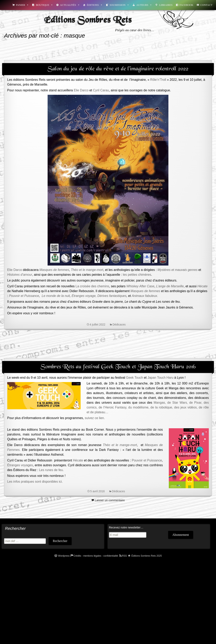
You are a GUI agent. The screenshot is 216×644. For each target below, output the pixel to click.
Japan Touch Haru (160, 378)
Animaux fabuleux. (145, 296)
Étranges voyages (20, 465)
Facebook (186, 5)
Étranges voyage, (84, 296)
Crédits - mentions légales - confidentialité (96, 556)
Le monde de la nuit (56, 296)
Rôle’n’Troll (158, 80)
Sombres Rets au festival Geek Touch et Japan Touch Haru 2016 (118, 367)
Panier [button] (22, 5)
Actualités (70, 5)
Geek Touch (134, 378)
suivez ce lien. (95, 418)
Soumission (119, 5)
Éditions (95, 5)
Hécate (202, 286)
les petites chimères (137, 275)
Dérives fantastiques (112, 296)
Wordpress (64, 556)
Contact (206, 5)
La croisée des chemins (92, 286)
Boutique (44, 5)
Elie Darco (81, 90)
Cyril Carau (101, 90)
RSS (124, 556)
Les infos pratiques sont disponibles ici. (35, 482)
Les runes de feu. (51, 470)
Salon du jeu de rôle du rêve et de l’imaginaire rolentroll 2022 (118, 69)
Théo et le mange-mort (120, 445)
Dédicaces (119, 324)
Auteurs (144, 5)
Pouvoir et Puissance (24, 296)
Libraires (166, 5)
